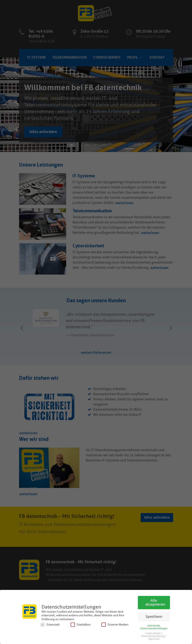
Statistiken (81, 625)
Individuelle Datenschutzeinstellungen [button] (154, 627)
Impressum (154, 639)
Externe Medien (115, 625)
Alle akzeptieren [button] (155, 602)
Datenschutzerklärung (153, 636)
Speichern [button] (154, 617)
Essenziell (50, 625)
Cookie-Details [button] (153, 633)
